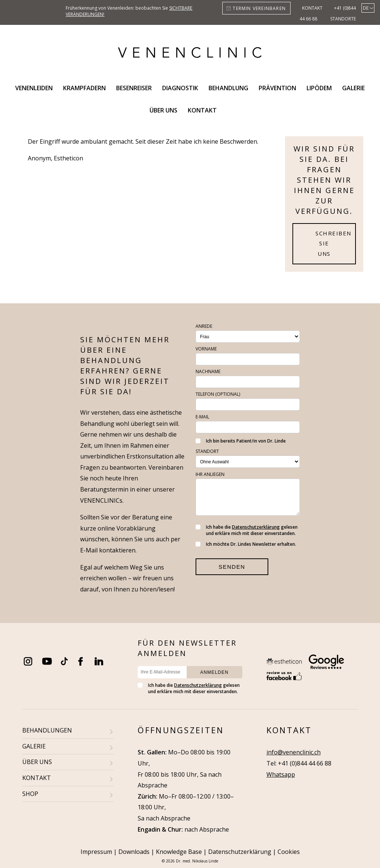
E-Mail (202, 417)
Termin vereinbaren (259, 8)
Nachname (208, 371)
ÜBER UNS (37, 762)
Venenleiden (34, 88)
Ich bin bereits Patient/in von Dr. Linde (241, 441)
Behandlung (228, 88)
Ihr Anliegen (210, 474)
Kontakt (312, 8)
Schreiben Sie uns (333, 244)
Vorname (206, 349)
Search (231, 110)
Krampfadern (84, 88)
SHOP (30, 794)
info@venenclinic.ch (294, 752)
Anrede (204, 326)
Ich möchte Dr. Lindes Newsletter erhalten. (246, 544)
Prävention (277, 88)
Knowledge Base (179, 852)
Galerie (353, 88)
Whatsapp (281, 774)
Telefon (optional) (218, 394)
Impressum (96, 852)
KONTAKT (37, 778)
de (366, 8)
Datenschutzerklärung (256, 527)
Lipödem (319, 88)
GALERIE (34, 746)
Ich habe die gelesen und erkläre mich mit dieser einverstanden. (247, 530)
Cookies (289, 852)
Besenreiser (134, 88)
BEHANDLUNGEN (47, 730)
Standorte (343, 19)
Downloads (134, 852)
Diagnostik (180, 88)
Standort (207, 451)
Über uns (163, 110)
